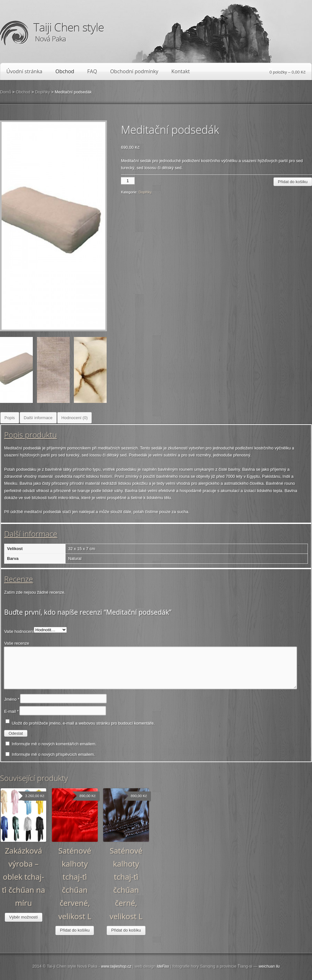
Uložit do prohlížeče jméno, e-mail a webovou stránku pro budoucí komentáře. (83, 723)
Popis (10, 418)
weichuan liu (269, 966)
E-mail (11, 711)
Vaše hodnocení (19, 631)
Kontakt (181, 71)
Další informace (38, 418)
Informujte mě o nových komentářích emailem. (54, 744)
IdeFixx (163, 966)
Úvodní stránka (24, 71)
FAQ (92, 71)
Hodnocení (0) (74, 418)
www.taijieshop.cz (116, 966)
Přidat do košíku (293, 182)
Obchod (65, 71)
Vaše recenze (17, 643)
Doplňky (43, 92)
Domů (6, 92)
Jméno (12, 699)
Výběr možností (24, 917)
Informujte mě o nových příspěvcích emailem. (53, 754)
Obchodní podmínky (134, 71)
